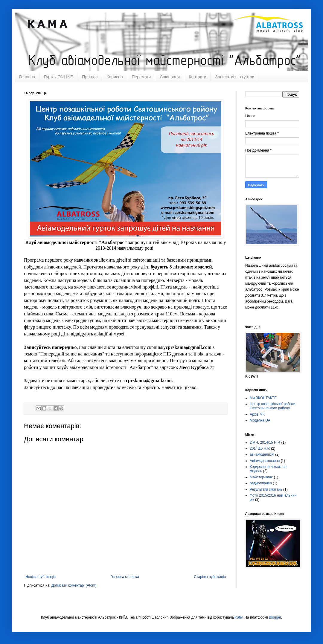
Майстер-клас (261, 477)
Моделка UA (260, 420)
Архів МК (257, 414)
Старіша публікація (210, 577)
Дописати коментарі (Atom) (74, 585)
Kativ (239, 617)
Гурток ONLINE (58, 77)
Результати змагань (266, 489)
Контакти (197, 77)
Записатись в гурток (234, 77)
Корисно (115, 77)
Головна (27, 77)
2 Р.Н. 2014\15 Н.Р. (265, 442)
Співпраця (170, 77)
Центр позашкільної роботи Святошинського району (273, 406)
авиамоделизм (262, 454)
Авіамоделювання (265, 461)
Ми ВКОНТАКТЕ (263, 398)
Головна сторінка (125, 577)
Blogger (275, 617)
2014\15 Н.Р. (260, 448)
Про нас (90, 77)
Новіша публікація (41, 577)
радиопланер (261, 483)
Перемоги (141, 77)
